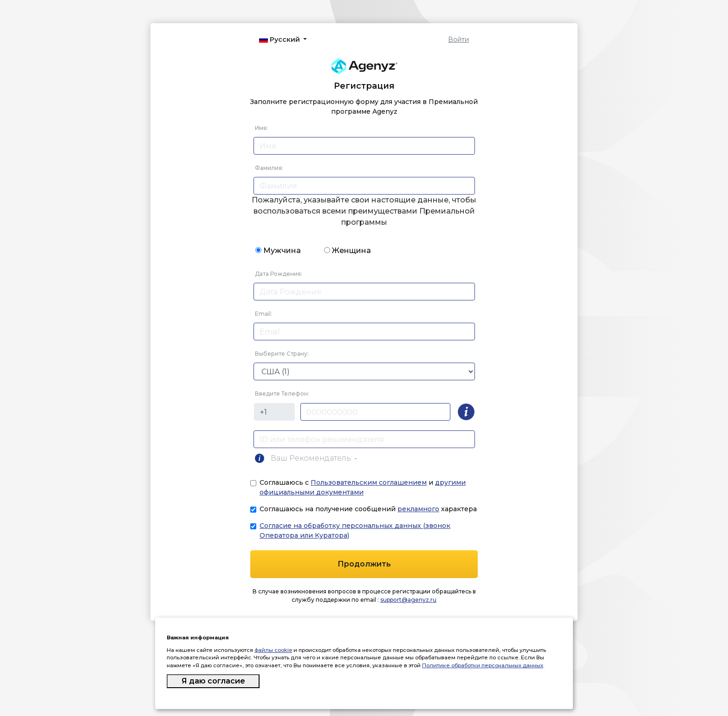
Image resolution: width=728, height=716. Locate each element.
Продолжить (364, 564)
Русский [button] (280, 39)
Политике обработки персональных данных (483, 665)
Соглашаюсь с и (363, 487)
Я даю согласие (213, 681)
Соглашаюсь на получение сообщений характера (368, 509)
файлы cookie (273, 650)
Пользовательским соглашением (369, 482)
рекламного (418, 509)
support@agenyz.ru (408, 600)
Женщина (351, 251)
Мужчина (282, 251)
